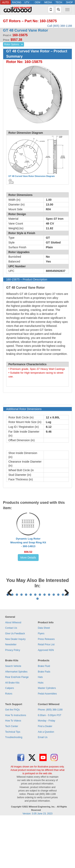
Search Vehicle (13, 716)
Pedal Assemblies (47, 743)
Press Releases (46, 689)
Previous (10, 616)
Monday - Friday (46, 770)
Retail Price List (46, 694)
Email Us (43, 787)
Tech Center (12, 776)
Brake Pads (44, 721)
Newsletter (11, 694)
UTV (27, 2)
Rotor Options (12, 44)
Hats (40, 727)
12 (58, 644)
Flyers (41, 683)
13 (63, 644)
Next (65, 616)
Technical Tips (13, 781)
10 (49, 644)
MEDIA (48, 2)
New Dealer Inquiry (15, 689)
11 (54, 644)
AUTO (5, 2)
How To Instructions (16, 765)
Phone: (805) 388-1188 (50, 759)
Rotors (9, 743)
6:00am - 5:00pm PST (49, 765)
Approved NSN (46, 700)
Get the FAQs (12, 759)
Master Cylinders (47, 738)
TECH (59, 2)
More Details (28, 558)
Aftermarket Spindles (16, 721)
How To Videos (13, 770)
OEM (37, 2)
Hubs (41, 732)
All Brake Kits (12, 732)
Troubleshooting (14, 787)
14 (67, 644)
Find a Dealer (45, 776)
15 (37, 648)
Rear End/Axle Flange (17, 727)
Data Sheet (44, 677)
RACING (17, 2)
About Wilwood (13, 672)
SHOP (69, 2)
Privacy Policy (13, 700)
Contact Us (11, 677)
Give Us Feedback (15, 683)
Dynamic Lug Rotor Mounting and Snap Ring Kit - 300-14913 (28, 542)
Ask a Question (46, 781)
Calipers (10, 738)
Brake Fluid (44, 716)
